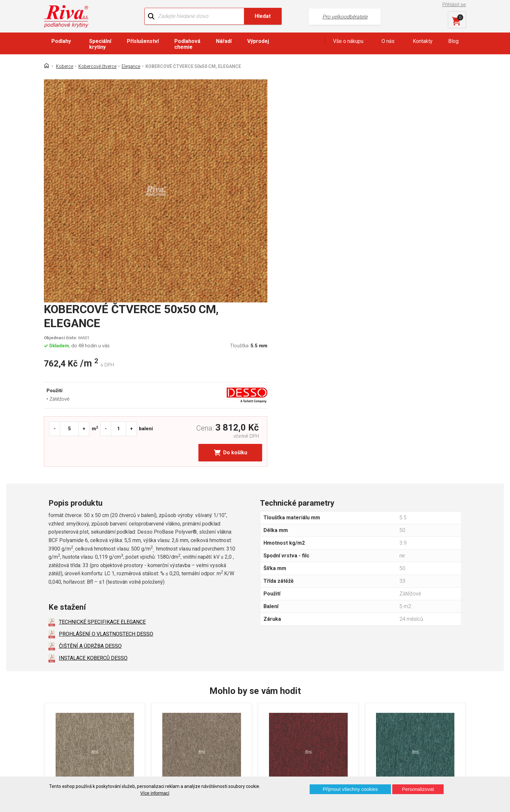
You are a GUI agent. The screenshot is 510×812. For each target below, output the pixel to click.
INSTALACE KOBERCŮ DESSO (93, 466)
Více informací (155, 793)
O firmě (165, 689)
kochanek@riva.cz (319, 724)
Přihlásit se (455, 5)
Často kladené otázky (74, 723)
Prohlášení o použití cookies (81, 735)
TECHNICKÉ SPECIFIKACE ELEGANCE (102, 430)
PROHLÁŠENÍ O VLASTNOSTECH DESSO (106, 442)
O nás (388, 41)
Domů (56, 689)
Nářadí (224, 41)
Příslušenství (143, 41)
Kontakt (58, 701)
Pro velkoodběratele (331, 16)
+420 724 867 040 (319, 703)
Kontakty (423, 41)
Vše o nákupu (348, 41)
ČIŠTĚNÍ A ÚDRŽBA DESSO (90, 454)
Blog (453, 41)
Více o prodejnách (409, 766)
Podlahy (61, 41)
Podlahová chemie (187, 44)
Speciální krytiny (100, 44)
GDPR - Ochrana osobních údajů (85, 712)
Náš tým (167, 701)
